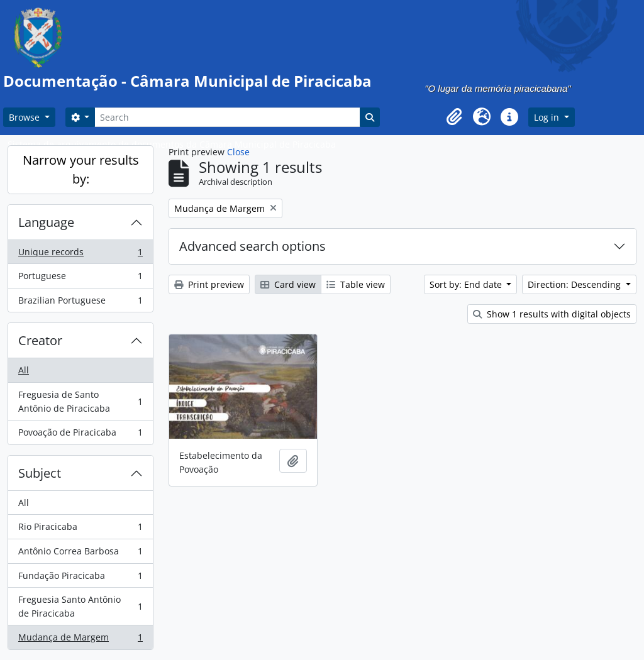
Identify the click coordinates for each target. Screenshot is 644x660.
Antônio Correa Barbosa (80, 554)
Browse (25, 117)
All (24, 370)
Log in (548, 117)
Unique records (80, 255)
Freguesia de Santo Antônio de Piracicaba (80, 401)
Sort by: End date (467, 284)
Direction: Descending (575, 284)
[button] (454, 117)
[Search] (227, 117)
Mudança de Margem (80, 640)
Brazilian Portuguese (80, 303)
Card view (288, 284)
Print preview (209, 284)
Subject (40, 473)
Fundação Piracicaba (80, 578)
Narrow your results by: (81, 169)
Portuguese (80, 278)
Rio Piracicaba (80, 529)
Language (46, 222)
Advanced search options (253, 246)
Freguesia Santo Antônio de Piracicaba (80, 606)
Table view (356, 284)
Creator (40, 340)
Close (238, 152)
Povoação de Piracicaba (80, 435)
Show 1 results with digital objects (552, 314)
